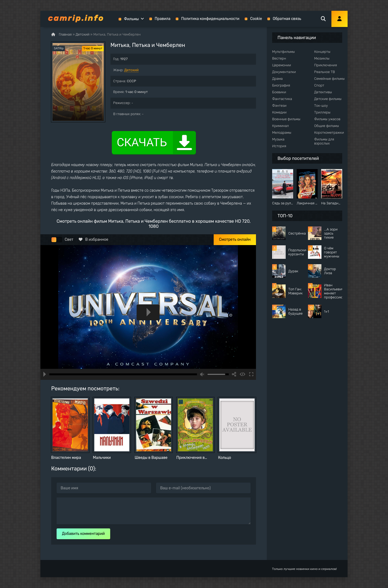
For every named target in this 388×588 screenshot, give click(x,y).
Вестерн (279, 58)
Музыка (278, 139)
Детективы (323, 92)
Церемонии (282, 65)
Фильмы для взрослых (324, 141)
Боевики (279, 92)
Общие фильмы (327, 126)
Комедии (279, 112)
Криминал (280, 126)
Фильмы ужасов (327, 119)
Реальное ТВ (325, 72)
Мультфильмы (283, 52)
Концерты (322, 52)
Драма (277, 79)
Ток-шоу (321, 106)
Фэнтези (279, 106)
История (279, 146)
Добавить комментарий (83, 534)
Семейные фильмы (329, 79)
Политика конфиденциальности (210, 19)
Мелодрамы (282, 133)
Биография (281, 85)
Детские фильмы (328, 99)
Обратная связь (287, 19)
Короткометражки (329, 133)
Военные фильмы (286, 119)
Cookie (256, 19)
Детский (131, 70)
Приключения (325, 65)
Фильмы (131, 19)
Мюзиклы (322, 58)
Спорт (319, 85)
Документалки (284, 72)
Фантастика (282, 99)
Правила (162, 19)
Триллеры (322, 112)
